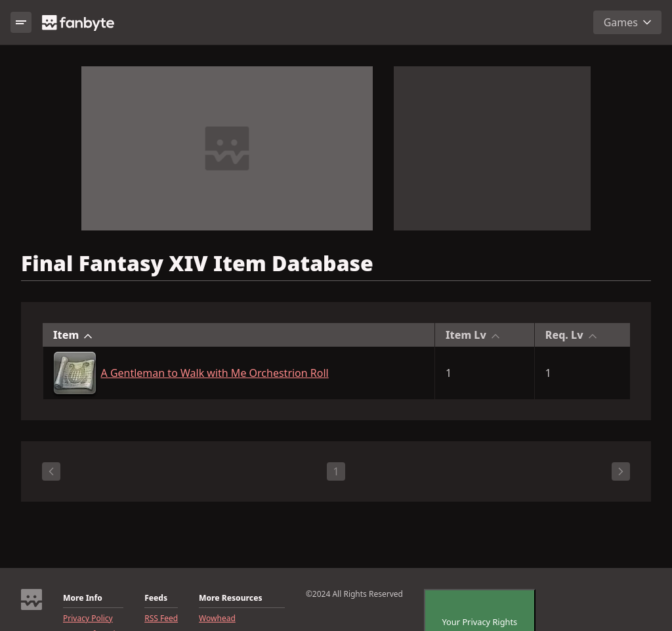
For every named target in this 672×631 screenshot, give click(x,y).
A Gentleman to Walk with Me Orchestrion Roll (215, 373)
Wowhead (217, 619)
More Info (83, 598)
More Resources (230, 598)
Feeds (156, 598)
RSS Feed (161, 619)
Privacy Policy (88, 619)
